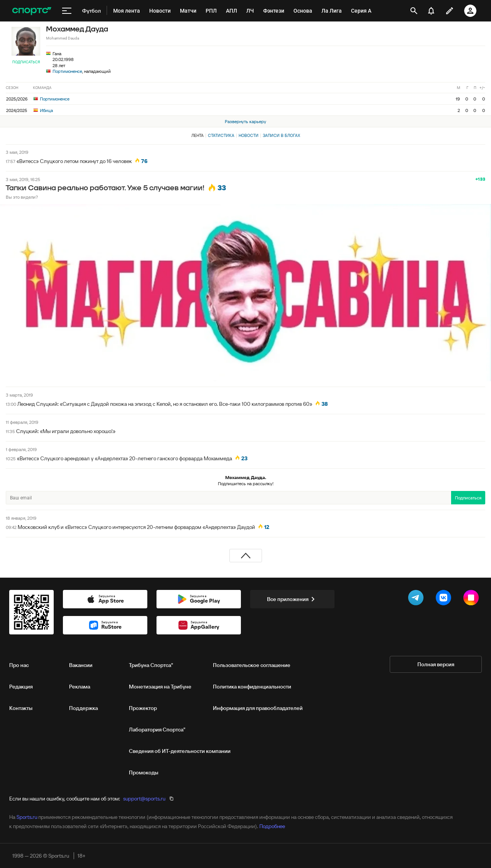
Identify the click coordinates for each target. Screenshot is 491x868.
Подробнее (272, 826)
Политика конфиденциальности (252, 687)
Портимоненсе (67, 71)
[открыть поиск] (414, 11)
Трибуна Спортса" (151, 665)
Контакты (21, 708)
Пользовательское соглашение (252, 665)
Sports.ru (27, 817)
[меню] (67, 11)
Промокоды (144, 772)
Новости (249, 135)
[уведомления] (431, 11)
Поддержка (83, 708)
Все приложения (292, 599)
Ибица (43, 110)
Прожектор (143, 708)
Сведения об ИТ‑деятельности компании (180, 751)
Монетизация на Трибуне (160, 687)
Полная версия (436, 664)
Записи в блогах (281, 135)
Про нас (19, 665)
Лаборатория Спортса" (157, 730)
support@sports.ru (144, 799)
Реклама (80, 687)
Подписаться (26, 62)
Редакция (21, 687)
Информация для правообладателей (258, 708)
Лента (198, 135)
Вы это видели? (22, 197)
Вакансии (81, 665)
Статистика (221, 135)
